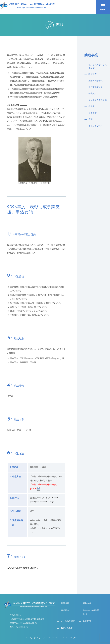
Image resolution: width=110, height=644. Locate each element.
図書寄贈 (93, 113)
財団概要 (65, 604)
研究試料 (93, 94)
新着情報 (87, 604)
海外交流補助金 (96, 87)
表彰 (91, 119)
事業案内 (65, 611)
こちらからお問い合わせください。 (23, 568)
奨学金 (92, 107)
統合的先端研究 (96, 81)
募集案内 (87, 621)
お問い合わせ (67, 628)
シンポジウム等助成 (98, 100)
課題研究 (93, 74)
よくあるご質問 (96, 126)
